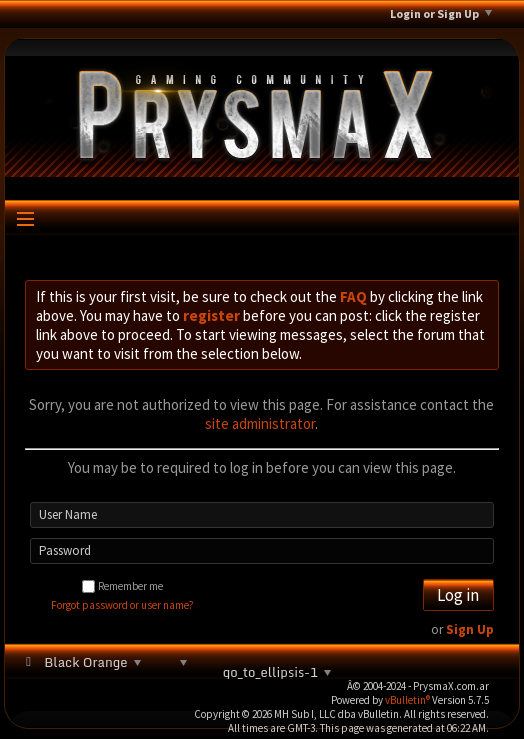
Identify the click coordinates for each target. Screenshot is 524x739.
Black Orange (91, 662)
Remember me (122, 586)
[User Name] (262, 515)
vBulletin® (407, 700)
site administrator (260, 423)
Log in (458, 595)
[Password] (262, 551)
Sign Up (470, 629)
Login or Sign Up (441, 13)
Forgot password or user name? (122, 605)
